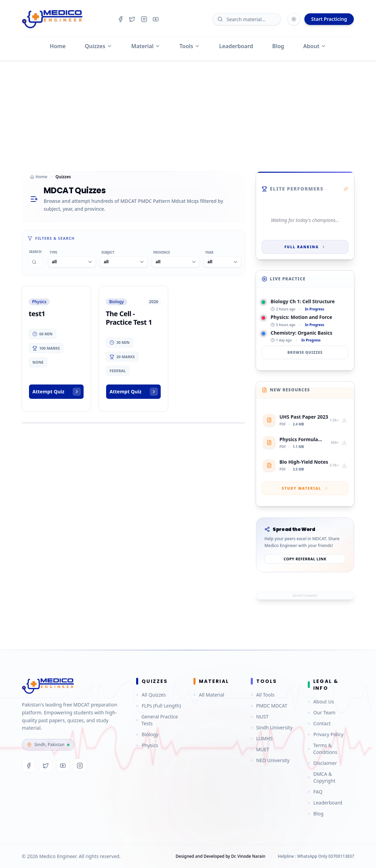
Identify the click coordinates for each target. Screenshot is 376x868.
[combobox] (72, 262)
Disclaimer (322, 763)
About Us (321, 702)
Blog (278, 46)
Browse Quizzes (305, 352)
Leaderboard (236, 46)
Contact (319, 723)
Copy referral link (305, 559)
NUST (260, 717)
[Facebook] (29, 766)
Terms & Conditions (322, 749)
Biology (147, 734)
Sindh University (272, 727)
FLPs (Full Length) (158, 706)
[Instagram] (80, 766)
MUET (260, 749)
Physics (147, 745)
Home (58, 46)
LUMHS (262, 738)
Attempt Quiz (57, 392)
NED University (270, 760)
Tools (190, 46)
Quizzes (99, 46)
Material (146, 46)
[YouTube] (63, 766)
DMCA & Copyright (321, 777)
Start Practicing (329, 19)
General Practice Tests (157, 720)
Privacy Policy (326, 734)
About (315, 46)
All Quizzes (151, 695)
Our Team (322, 712)
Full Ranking (305, 247)
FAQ (315, 792)
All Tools (263, 695)
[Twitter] (46, 766)
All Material (209, 695)
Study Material (305, 488)
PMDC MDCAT (269, 706)
